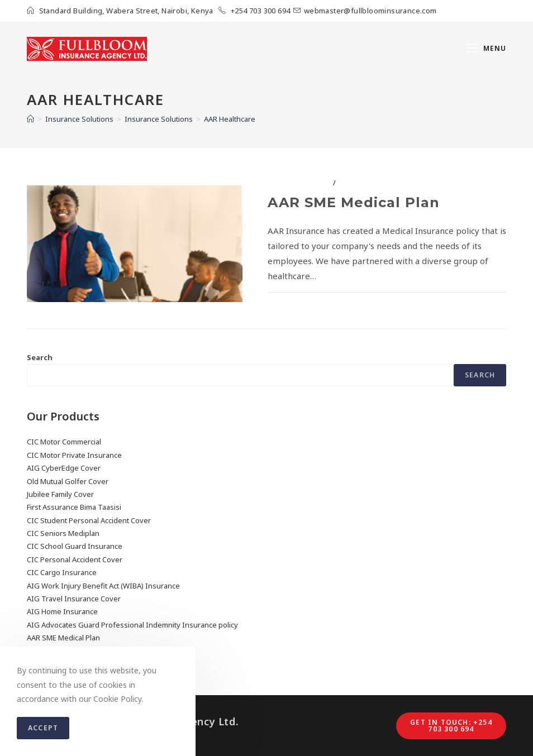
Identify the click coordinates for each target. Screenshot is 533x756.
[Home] (30, 119)
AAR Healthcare (299, 183)
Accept (43, 728)
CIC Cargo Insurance (62, 572)
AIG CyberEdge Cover (64, 468)
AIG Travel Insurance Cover (74, 599)
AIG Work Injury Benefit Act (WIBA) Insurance (103, 586)
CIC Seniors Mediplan (63, 533)
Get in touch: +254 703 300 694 (451, 726)
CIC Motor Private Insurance (74, 455)
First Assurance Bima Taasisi (74, 507)
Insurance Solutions (383, 183)
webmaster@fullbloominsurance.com (370, 11)
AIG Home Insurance (62, 611)
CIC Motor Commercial (64, 442)
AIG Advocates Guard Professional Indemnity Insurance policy (132, 625)
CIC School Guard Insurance (75, 546)
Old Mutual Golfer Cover (68, 481)
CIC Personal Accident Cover (75, 559)
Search (40, 357)
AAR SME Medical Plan (354, 202)
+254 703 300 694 (260, 11)
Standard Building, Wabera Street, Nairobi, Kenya (127, 11)
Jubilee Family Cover (60, 494)
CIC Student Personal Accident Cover (89, 520)
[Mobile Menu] (486, 49)
